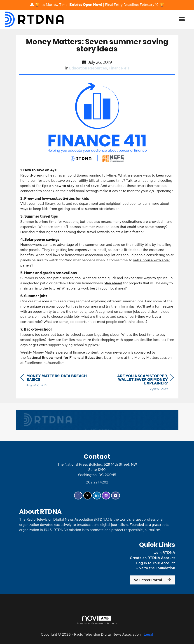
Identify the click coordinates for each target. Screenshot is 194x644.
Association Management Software (97, 620)
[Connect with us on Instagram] (106, 496)
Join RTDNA (165, 553)
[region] (140, 383)
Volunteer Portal (148, 580)
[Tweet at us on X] (88, 496)
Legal (148, 634)
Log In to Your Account (156, 563)
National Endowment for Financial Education (64, 358)
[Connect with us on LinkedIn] (97, 496)
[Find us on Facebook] (78, 496)
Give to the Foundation (155, 568)
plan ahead (113, 283)
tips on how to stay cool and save (70, 186)
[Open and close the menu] (127, 20)
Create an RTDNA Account (152, 558)
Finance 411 (119, 68)
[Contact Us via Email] (116, 496)
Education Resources (88, 68)
